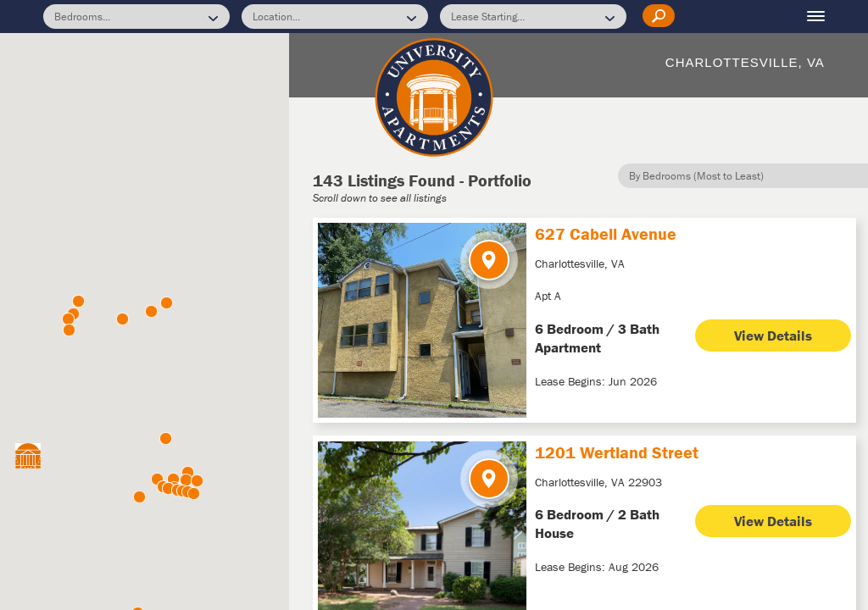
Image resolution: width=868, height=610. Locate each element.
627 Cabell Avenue (606, 231)
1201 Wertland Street (617, 449)
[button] (194, 494)
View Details (773, 333)
